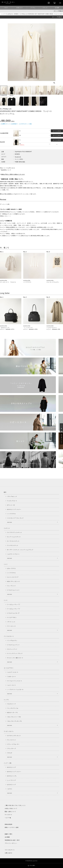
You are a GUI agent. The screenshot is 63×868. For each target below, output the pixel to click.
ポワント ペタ (11, 505)
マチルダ (10, 753)
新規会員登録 (8, 824)
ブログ (6, 8)
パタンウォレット (12, 496)
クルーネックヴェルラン (53, 282)
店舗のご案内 (8, 834)
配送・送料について (10, 811)
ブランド (45, 8)
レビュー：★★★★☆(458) (30, 329)
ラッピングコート (12, 501)
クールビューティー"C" (14, 604)
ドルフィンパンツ (12, 649)
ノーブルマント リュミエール (15, 689)
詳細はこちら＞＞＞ (6, 216)
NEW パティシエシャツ (14, 581)
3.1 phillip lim (9, 14)
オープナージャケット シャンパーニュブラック (20, 550)
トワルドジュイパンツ (13, 645)
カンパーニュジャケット (14, 537)
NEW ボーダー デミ (13, 712)
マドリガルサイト (10, 850)
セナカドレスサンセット (14, 736)
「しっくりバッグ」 (28, 328)
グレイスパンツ (12, 740)
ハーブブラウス (27, 282)
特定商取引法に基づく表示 (12, 840)
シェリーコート (11, 685)
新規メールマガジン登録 (12, 827)
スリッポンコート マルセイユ (8, 282)
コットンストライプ (13, 577)
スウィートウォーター (13, 744)
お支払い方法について (11, 808)
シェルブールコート (52, 328)
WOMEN (16, 14)
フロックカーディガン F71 (14, 721)
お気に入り (19, 8)
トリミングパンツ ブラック (15, 653)
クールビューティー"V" (14, 609)
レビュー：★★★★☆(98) (53, 329)
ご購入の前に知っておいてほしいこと (15, 805)
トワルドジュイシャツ (13, 590)
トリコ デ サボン (12, 617)
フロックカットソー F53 (14, 717)
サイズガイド (8, 815)
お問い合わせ (8, 853)
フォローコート (11, 676)
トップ (3, 14)
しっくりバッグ (11, 780)
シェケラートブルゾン (13, 554)
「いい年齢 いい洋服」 (61, 428)
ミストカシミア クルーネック (15, 518)
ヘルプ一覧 (8, 818)
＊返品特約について (6, 170)
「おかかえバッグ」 (5, 328)
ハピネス (10, 789)
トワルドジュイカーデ (13, 613)
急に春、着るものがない (61, 438)
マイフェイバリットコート (15, 681)
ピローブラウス (11, 568)
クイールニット (11, 626)
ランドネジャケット (13, 545)
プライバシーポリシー (11, 843)
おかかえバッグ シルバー (14, 509)
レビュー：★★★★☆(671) (7, 329)
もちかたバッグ (11, 784)
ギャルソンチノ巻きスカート (15, 658)
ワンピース (18, 157)
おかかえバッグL (12, 776)
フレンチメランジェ (13, 708)
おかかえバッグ (11, 767)
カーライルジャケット (13, 541)
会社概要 (7, 837)
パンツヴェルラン (12, 640)
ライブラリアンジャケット (15, 532)
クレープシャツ (11, 586)
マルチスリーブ (11, 704)
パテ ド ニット (11, 622)
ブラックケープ (11, 748)
